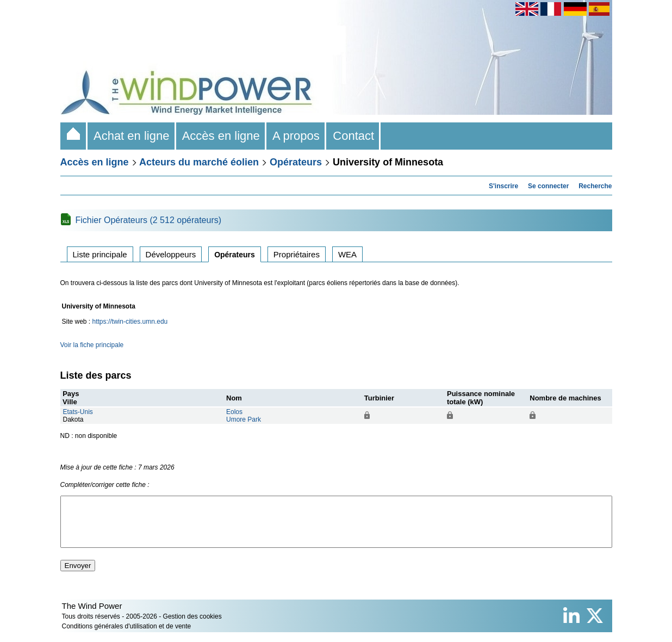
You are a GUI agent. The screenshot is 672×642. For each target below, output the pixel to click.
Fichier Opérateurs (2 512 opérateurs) (149, 220)
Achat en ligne (132, 136)
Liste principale (100, 254)
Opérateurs (296, 162)
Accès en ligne (221, 136)
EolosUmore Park (244, 416)
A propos (296, 136)
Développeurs (171, 254)
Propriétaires (297, 254)
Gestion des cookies (192, 626)
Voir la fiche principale (92, 345)
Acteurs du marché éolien (199, 162)
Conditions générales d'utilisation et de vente (127, 636)
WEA (347, 254)
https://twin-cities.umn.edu (130, 322)
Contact (353, 136)
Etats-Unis (78, 412)
